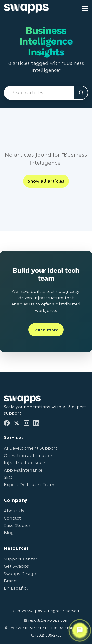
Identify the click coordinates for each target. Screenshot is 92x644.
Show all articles (46, 181)
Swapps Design (20, 573)
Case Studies (17, 525)
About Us (14, 511)
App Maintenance (23, 470)
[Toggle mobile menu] (85, 9)
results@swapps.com (46, 620)
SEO (8, 477)
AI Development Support (31, 448)
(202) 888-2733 (46, 635)
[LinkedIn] (36, 423)
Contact (12, 518)
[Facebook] (7, 423)
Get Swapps (16, 566)
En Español (16, 588)
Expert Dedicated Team (29, 484)
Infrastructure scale (25, 463)
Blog (9, 533)
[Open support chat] (80, 630)
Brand (10, 581)
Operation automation (29, 455)
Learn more (46, 330)
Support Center (20, 559)
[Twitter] (17, 423)
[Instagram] (26, 423)
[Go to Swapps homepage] (26, 9)
